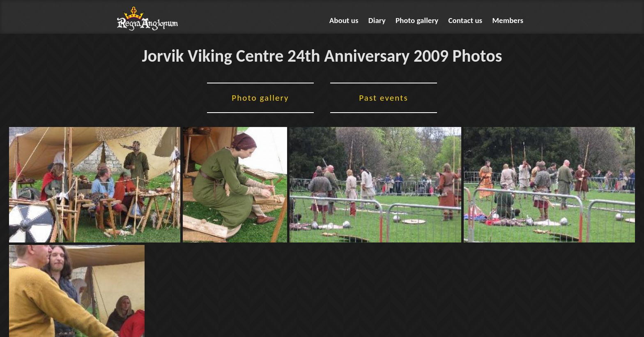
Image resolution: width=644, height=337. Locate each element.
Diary (377, 20)
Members (508, 20)
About (344, 20)
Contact (466, 20)
